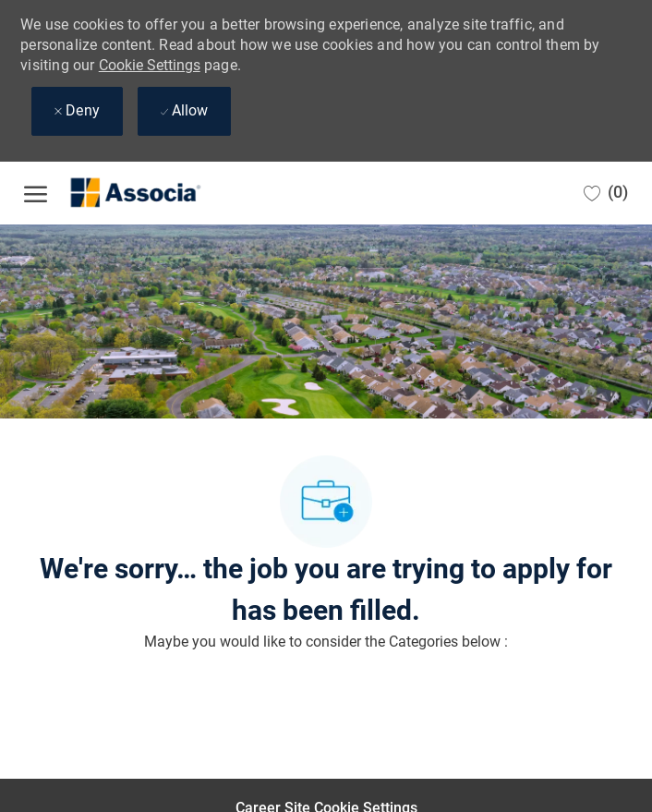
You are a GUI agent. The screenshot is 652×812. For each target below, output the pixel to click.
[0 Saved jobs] (606, 193)
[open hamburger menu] (36, 193)
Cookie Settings (150, 65)
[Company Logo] (116, 193)
